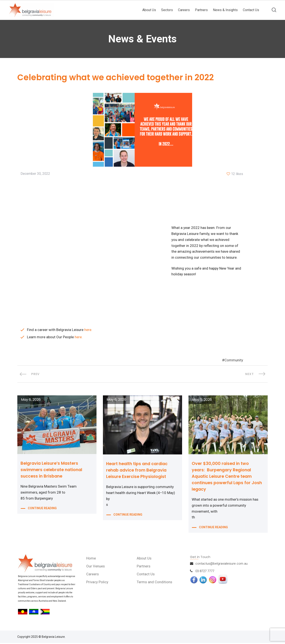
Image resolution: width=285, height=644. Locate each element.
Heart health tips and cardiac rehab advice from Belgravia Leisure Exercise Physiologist (139, 470)
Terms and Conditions (155, 583)
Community (234, 361)
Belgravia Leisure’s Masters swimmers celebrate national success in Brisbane (53, 470)
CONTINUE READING (42, 509)
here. (88, 330)
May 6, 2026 (31, 400)
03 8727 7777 (205, 572)
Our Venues (96, 567)
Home (91, 559)
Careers (184, 10)
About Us (149, 10)
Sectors (167, 10)
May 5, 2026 (202, 400)
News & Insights (225, 10)
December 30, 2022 (35, 174)
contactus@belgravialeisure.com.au (221, 565)
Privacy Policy (97, 583)
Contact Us (251, 10)
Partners (201, 10)
